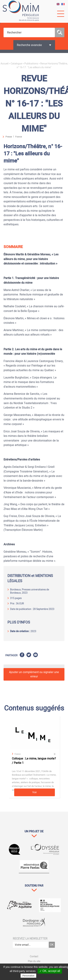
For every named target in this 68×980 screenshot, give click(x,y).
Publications (31, 64)
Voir (35, 792)
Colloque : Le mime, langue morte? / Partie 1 (34, 761)
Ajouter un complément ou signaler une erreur (34, 674)
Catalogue (16, 64)
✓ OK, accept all (50, 971)
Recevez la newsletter (30, 939)
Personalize (28, 976)
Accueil (4, 64)
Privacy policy (45, 976)
